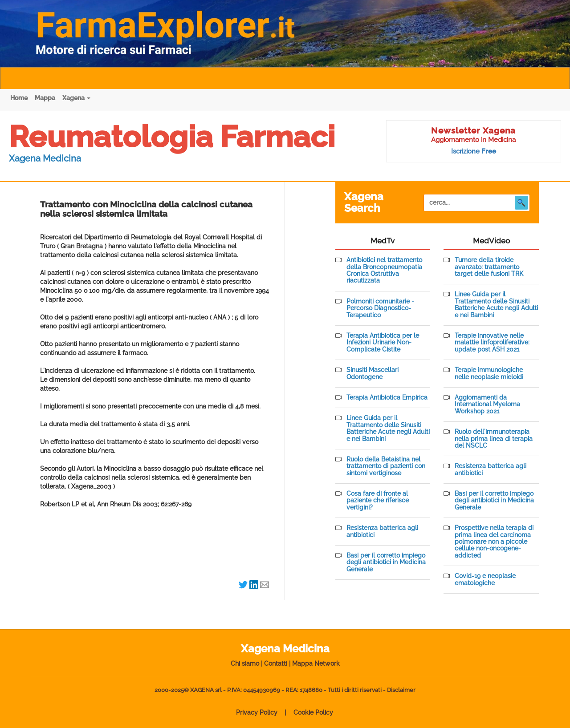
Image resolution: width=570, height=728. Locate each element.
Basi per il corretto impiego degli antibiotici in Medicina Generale (386, 562)
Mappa (45, 98)
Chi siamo (245, 663)
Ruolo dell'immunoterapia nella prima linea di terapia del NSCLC (494, 439)
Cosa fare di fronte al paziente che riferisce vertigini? (378, 501)
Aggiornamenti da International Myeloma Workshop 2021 (487, 404)
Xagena (76, 98)
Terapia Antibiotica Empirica (387, 398)
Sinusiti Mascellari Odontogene (373, 373)
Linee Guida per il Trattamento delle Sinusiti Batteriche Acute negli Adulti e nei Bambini (388, 428)
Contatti (276, 663)
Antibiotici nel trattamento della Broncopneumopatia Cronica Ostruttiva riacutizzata (384, 270)
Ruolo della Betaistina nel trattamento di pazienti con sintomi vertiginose (386, 466)
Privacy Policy (257, 712)
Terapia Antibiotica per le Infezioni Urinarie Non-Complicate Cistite (383, 343)
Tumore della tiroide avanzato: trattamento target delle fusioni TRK (489, 267)
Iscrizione (474, 151)
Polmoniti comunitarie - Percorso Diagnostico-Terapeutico (380, 308)
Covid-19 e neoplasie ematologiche (485, 579)
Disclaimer (401, 690)
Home (19, 98)
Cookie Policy (313, 712)
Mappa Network (316, 663)
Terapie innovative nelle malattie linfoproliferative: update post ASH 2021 (492, 343)
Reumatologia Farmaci (172, 137)
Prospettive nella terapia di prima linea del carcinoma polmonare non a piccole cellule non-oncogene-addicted (494, 542)
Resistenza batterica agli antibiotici (382, 531)
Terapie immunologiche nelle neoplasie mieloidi (489, 373)
